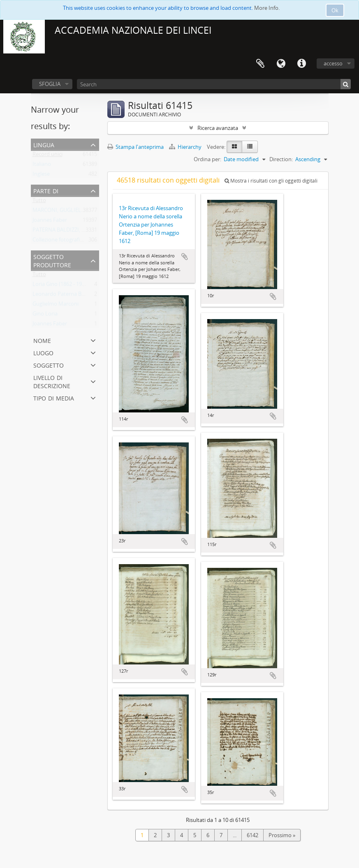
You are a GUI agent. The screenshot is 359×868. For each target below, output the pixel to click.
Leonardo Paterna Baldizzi (64, 296)
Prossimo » (282, 835)
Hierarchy (186, 147)
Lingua (281, 64)
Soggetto (49, 365)
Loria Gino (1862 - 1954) (61, 286)
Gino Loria (45, 315)
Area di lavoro (260, 64)
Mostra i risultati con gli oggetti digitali (271, 181)
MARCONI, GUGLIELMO (61, 212)
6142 (252, 835)
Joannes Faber (50, 222)
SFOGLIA (50, 84)
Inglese (41, 176)
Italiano (42, 166)
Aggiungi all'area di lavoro (185, 257)
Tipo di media (54, 397)
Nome (42, 340)
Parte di (46, 190)
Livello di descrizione (52, 381)
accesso (333, 63)
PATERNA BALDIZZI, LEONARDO (71, 231)
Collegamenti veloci (301, 64)
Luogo (43, 352)
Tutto (39, 202)
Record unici (47, 156)
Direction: (281, 159)
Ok (335, 10)
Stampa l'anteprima (135, 147)
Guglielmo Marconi (56, 306)
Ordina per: (207, 159)
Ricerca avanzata (218, 128)
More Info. (267, 8)
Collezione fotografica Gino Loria (72, 241)
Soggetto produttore (52, 260)
